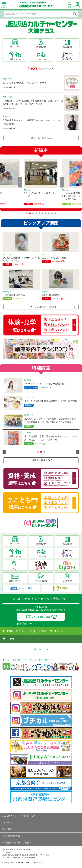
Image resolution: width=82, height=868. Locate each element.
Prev (20, 182)
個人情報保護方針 (11, 836)
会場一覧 (16, 660)
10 (55, 213)
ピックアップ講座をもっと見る (50, 307)
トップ (7, 660)
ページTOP (42, 649)
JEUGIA (6, 823)
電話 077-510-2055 (41, 617)
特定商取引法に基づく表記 (16, 842)
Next (62, 182)
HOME (9, 639)
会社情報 (7, 829)
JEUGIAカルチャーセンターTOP (19, 816)
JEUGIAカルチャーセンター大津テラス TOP (31, 631)
